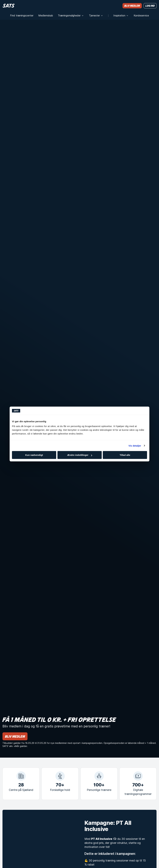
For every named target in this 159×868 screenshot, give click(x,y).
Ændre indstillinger (80, 455)
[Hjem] (9, 6)
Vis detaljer (135, 446)
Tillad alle (125, 455)
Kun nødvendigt (34, 455)
